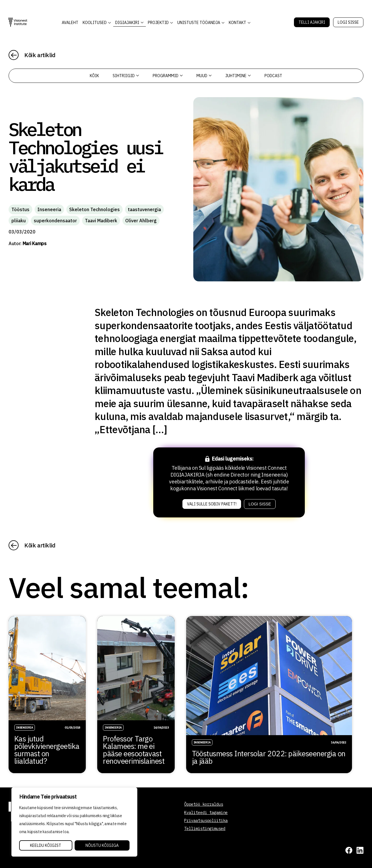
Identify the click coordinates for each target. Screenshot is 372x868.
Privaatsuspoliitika (206, 821)
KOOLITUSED (95, 23)
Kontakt (237, 23)
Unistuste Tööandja (199, 23)
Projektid (158, 23)
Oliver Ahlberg (141, 221)
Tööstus (20, 209)
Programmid (168, 76)
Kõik (94, 76)
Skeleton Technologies (95, 209)
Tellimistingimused (205, 829)
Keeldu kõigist (46, 845)
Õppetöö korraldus (204, 804)
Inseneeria (49, 209)
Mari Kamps (35, 243)
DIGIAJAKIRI (127, 23)
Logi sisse (348, 22)
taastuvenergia (144, 209)
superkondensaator (55, 221)
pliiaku (19, 221)
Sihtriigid (126, 76)
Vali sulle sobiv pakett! (212, 504)
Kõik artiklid (40, 55)
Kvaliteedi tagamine (206, 813)
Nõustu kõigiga (102, 845)
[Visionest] (18, 22)
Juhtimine (238, 76)
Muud (204, 76)
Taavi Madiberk (101, 221)
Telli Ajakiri (312, 22)
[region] (74, 822)
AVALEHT (70, 23)
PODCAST (273, 76)
